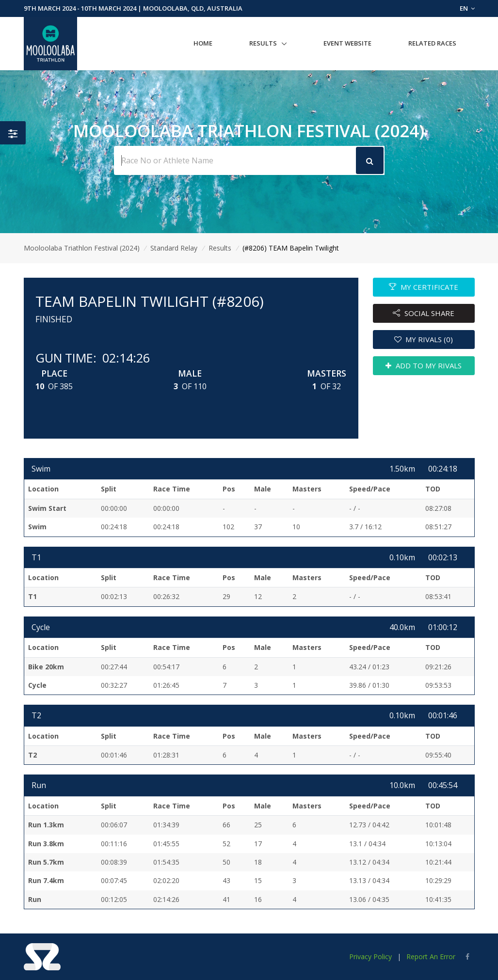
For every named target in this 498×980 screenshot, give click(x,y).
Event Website (347, 43)
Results (263, 43)
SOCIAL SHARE (424, 313)
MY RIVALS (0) (424, 339)
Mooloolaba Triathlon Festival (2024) (82, 248)
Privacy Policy (370, 956)
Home (203, 43)
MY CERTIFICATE (424, 287)
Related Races (432, 43)
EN (467, 8)
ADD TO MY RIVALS (424, 365)
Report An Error (431, 956)
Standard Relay (174, 248)
